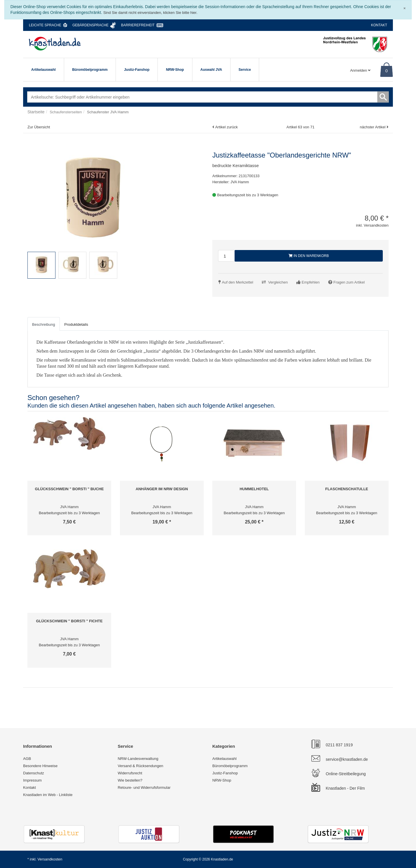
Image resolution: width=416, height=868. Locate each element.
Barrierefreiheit (138, 25)
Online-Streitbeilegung (346, 774)
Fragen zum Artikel (349, 282)
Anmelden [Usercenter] (360, 70)
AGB (27, 759)
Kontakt (379, 25)
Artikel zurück (226, 127)
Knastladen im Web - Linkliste (48, 795)
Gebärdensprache (90, 25)
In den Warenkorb (309, 256)
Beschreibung (44, 324)
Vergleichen (278, 282)
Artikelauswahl (43, 70)
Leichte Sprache (45, 25)
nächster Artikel (373, 127)
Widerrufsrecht (130, 773)
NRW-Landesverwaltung (138, 759)
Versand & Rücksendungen (140, 766)
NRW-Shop (175, 70)
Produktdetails (76, 324)
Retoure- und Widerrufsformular (144, 788)
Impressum (32, 780)
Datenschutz (34, 773)
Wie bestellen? (130, 780)
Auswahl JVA (211, 70)
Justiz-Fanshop (137, 70)
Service (245, 70)
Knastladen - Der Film (345, 788)
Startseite (36, 112)
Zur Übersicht (39, 127)
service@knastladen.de (347, 759)
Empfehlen (311, 282)
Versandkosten (50, 859)
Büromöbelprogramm (90, 70)
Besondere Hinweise (40, 766)
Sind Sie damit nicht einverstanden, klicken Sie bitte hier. (150, 13)
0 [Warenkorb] (387, 71)
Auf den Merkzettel (237, 282)
